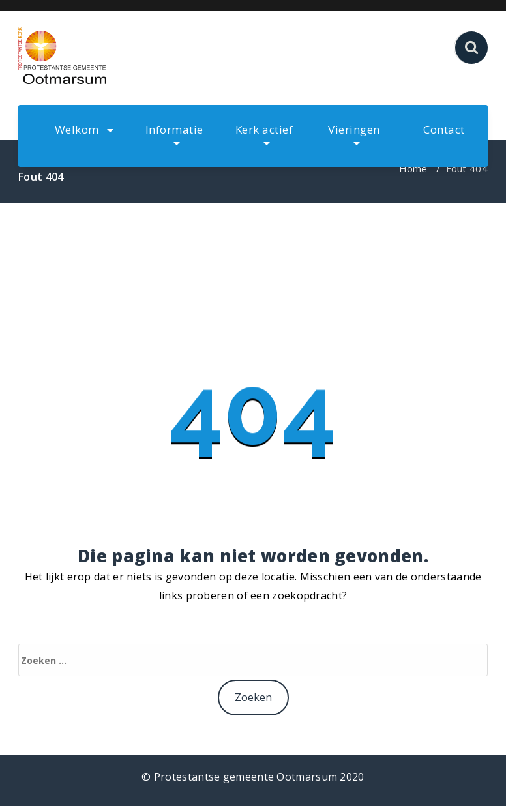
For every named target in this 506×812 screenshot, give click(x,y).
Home (413, 168)
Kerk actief (264, 134)
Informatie (174, 134)
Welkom (84, 129)
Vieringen (354, 134)
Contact (444, 129)
